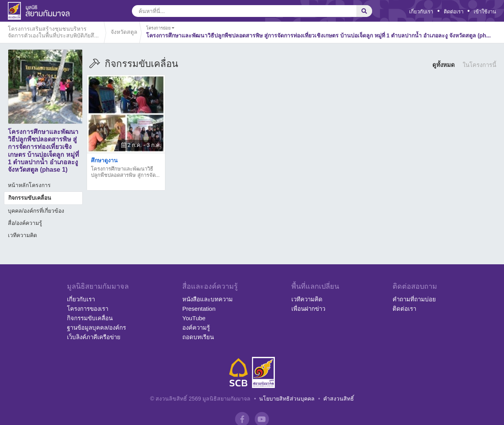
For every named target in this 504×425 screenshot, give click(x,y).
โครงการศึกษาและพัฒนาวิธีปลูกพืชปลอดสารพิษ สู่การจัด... (125, 172)
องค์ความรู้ (196, 328)
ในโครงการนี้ (479, 65)
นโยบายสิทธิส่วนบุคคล (287, 399)
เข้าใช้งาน (485, 12)
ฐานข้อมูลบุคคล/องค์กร (96, 328)
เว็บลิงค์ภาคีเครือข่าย (94, 337)
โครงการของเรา (88, 309)
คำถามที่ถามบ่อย (414, 299)
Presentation (199, 309)
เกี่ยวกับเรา (421, 12)
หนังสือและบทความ (208, 299)
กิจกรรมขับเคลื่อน (30, 198)
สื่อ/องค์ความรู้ (25, 223)
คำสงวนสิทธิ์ (339, 399)
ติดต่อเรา (454, 12)
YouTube (194, 318)
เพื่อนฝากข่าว (308, 309)
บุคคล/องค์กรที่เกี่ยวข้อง (36, 211)
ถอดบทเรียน (198, 337)
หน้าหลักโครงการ (29, 185)
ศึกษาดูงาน (104, 160)
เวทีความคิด (22, 235)
